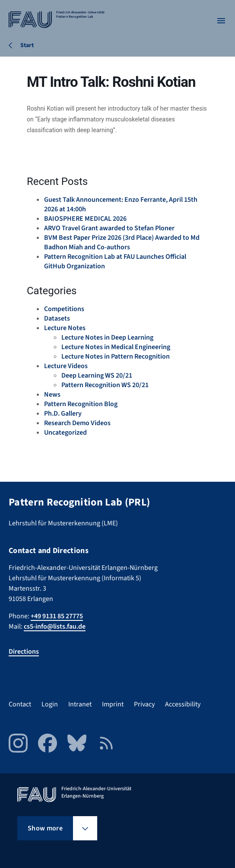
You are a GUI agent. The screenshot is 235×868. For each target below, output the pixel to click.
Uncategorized (65, 432)
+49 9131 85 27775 (57, 616)
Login (50, 704)
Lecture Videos (66, 366)
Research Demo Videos (77, 423)
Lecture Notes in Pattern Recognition (116, 356)
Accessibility (183, 704)
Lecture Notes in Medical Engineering (116, 347)
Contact (20, 704)
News (52, 394)
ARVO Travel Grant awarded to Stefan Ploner (109, 228)
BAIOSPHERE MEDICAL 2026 (85, 219)
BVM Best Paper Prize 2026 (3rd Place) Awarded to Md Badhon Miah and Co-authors (122, 242)
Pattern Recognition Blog (81, 404)
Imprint (113, 704)
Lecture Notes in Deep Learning (107, 337)
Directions (24, 652)
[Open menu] (221, 21)
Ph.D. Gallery (63, 413)
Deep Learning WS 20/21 (97, 375)
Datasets (57, 318)
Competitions (64, 309)
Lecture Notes (65, 328)
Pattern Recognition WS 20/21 (105, 385)
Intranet (80, 704)
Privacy (144, 704)
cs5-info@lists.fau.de (55, 626)
